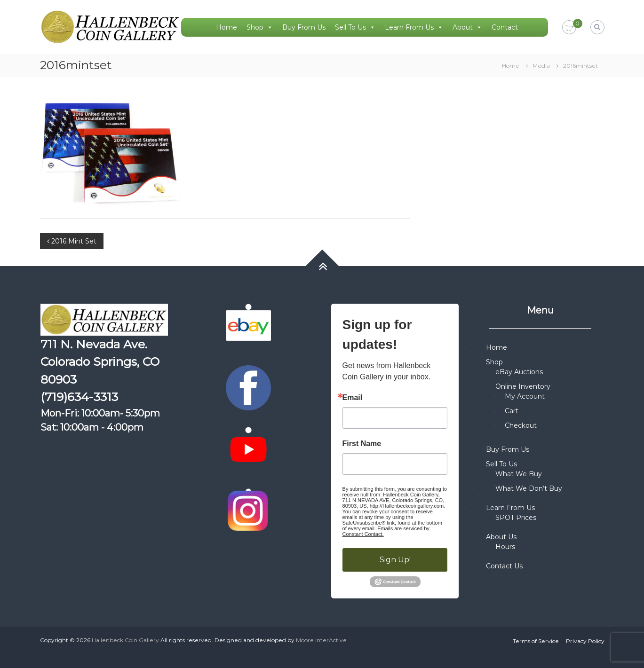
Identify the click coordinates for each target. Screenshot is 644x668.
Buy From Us (304, 27)
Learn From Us (414, 27)
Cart (512, 411)
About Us (501, 537)
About (467, 27)
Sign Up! (395, 560)
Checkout (521, 425)
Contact (505, 27)
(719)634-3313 (79, 397)
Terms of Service (536, 641)
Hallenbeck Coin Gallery (125, 640)
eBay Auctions (519, 372)
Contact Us (504, 566)
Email (353, 398)
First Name (362, 444)
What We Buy (519, 474)
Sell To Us (355, 27)
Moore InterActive (321, 640)
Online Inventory (523, 386)
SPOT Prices (516, 518)
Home (227, 27)
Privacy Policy (585, 641)
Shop (260, 27)
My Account (525, 396)
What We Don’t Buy (529, 488)
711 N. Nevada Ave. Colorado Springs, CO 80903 (100, 362)
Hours (505, 547)
